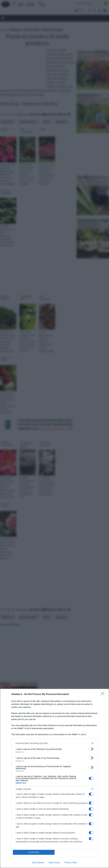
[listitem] (55, 743)
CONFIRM (34, 852)
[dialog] (54, 778)
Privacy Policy (71, 863)
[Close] (103, 694)
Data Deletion (38, 863)
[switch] (91, 749)
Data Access (54, 863)
